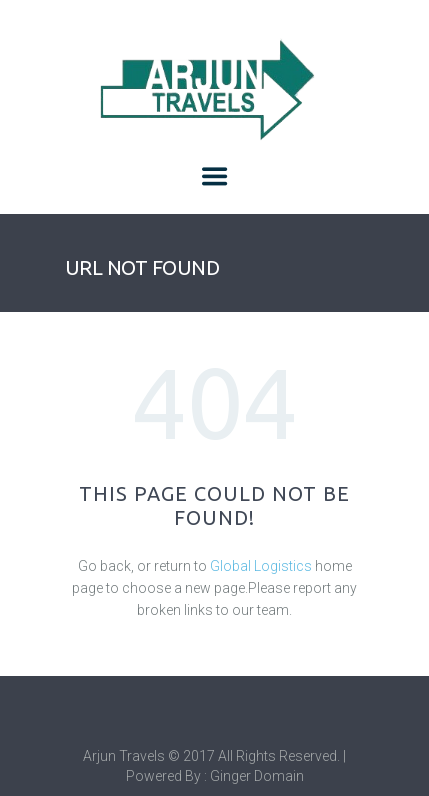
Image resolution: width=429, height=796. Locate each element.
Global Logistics (261, 566)
